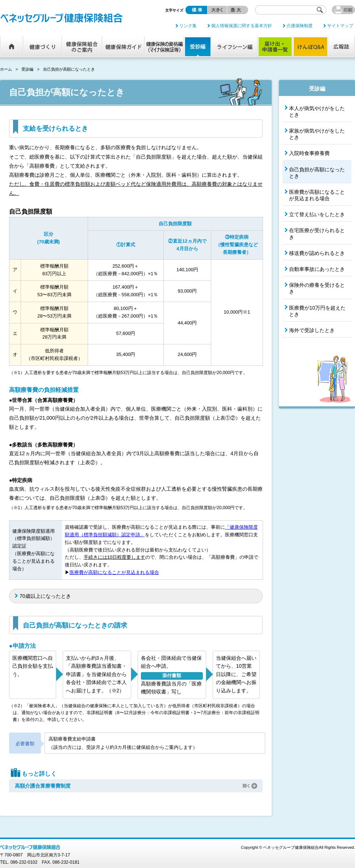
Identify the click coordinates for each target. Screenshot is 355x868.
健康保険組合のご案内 (82, 47)
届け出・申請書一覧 (275, 47)
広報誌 (341, 47)
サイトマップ (340, 26)
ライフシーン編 (235, 47)
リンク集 (188, 26)
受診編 (198, 47)
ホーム (12, 47)
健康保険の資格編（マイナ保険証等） (164, 47)
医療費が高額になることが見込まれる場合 (114, 572)
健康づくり (43, 47)
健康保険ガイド (123, 47)
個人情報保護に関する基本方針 (242, 26)
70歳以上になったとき (45, 596)
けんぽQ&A (310, 47)
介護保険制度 (300, 26)
